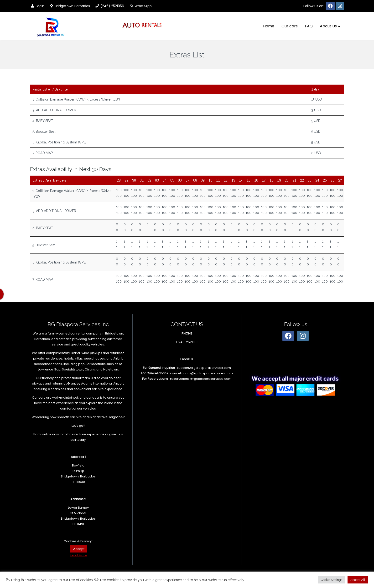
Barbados (42, 339)
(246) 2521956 (109, 6)
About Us (328, 26)
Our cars (290, 26)
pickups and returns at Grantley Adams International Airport (78, 383)
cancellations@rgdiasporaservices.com (201, 373)
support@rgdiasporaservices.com (204, 368)
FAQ (309, 26)
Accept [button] (79, 549)
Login (37, 6)
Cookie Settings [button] (332, 580)
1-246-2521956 (187, 342)
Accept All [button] (358, 580)
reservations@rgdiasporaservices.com (201, 379)
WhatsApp (140, 6)
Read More (78, 555)
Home (269, 26)
